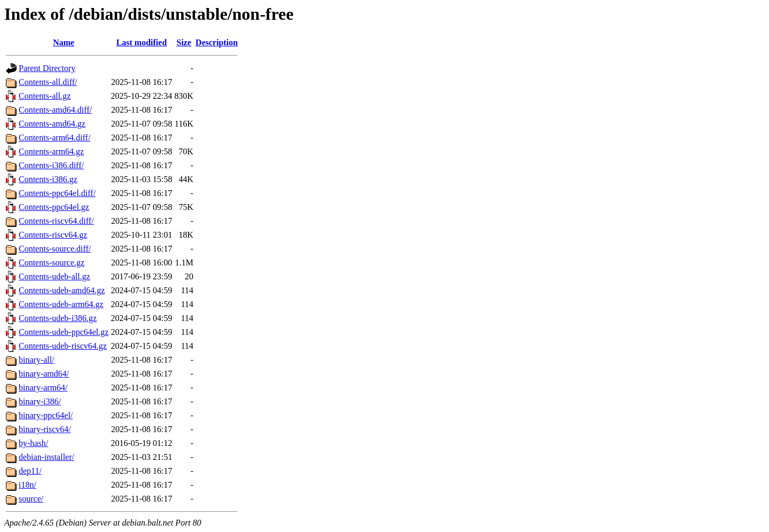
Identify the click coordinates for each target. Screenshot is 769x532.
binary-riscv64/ (45, 429)
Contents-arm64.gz (51, 151)
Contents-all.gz (45, 96)
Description (217, 42)
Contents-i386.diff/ (51, 165)
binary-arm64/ (43, 388)
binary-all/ (37, 360)
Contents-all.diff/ (48, 82)
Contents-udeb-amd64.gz (62, 290)
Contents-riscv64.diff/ (56, 221)
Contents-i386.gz (48, 179)
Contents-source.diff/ (55, 249)
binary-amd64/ (44, 374)
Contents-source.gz (52, 263)
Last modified (142, 42)
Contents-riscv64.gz (53, 235)
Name (64, 42)
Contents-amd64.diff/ (55, 110)
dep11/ (30, 471)
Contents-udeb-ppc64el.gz (64, 332)
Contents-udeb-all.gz (54, 276)
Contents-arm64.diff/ (54, 138)
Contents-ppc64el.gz (54, 207)
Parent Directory (47, 68)
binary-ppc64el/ (46, 415)
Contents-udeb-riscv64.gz (63, 346)
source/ (31, 499)
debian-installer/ (46, 457)
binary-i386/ (40, 401)
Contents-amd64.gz (52, 124)
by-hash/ (33, 443)
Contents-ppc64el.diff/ (57, 193)
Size (184, 42)
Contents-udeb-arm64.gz (61, 304)
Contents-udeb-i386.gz (58, 318)
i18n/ (28, 485)
